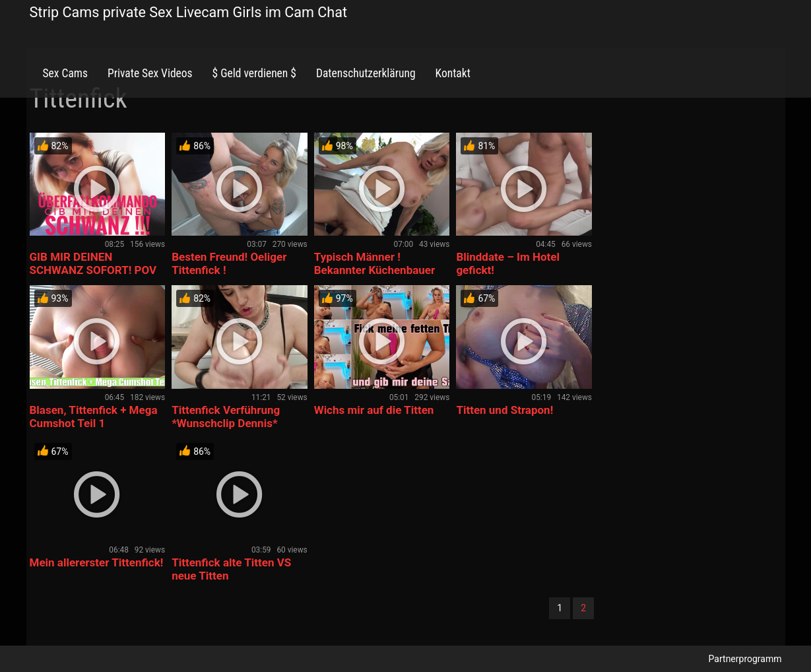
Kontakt (453, 73)
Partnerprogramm (745, 659)
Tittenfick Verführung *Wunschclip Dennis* (226, 417)
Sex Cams (65, 73)
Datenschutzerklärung (366, 73)
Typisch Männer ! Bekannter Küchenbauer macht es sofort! (374, 270)
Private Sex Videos (150, 73)
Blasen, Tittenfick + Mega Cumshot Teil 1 (94, 417)
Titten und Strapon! (504, 410)
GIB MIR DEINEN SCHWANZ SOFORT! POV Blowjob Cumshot (93, 270)
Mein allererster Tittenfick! (97, 562)
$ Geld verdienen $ (254, 73)
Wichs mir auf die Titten (374, 410)
